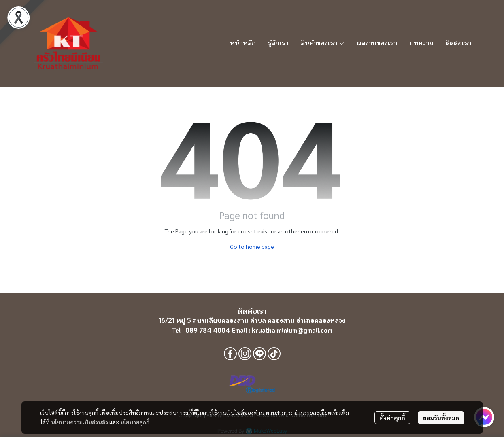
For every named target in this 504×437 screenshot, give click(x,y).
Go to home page (252, 246)
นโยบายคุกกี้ (135, 422)
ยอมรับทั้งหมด (441, 418)
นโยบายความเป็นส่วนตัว (80, 422)
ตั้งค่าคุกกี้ (392, 418)
